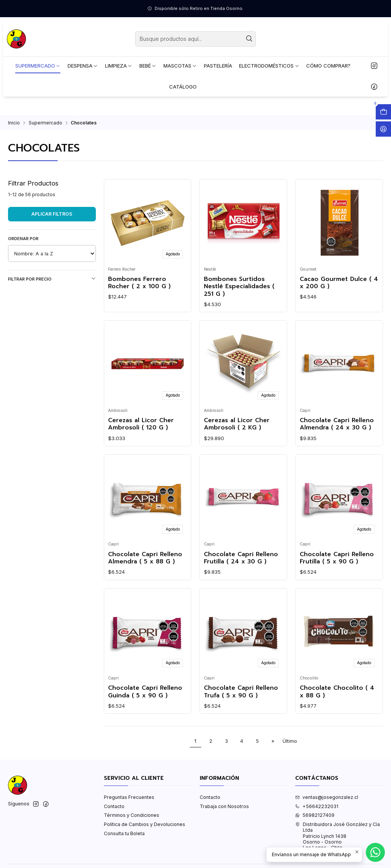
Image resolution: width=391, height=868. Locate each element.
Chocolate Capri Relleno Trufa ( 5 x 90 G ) (241, 692)
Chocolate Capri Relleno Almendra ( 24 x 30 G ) (337, 424)
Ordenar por (23, 239)
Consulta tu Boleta (124, 833)
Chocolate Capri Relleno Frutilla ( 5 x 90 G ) (337, 558)
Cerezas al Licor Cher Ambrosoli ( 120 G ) (141, 424)
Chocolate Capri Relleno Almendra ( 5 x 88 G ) (145, 558)
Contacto (114, 806)
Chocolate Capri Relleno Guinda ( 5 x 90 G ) (145, 692)
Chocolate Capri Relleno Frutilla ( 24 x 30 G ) (241, 558)
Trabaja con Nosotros (224, 806)
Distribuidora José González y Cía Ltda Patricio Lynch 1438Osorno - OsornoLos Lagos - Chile (338, 836)
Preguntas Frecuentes (129, 797)
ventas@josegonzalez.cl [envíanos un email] (327, 797)
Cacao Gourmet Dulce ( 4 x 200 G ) (339, 283)
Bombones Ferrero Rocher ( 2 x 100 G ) (139, 283)
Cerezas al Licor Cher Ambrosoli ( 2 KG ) (237, 424)
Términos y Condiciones (132, 815)
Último (290, 741)
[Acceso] (383, 129)
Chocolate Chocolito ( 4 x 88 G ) (337, 692)
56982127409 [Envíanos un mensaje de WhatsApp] (315, 815)
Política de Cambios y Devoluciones (145, 824)
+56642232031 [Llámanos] (317, 806)
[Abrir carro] (383, 112)
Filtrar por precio (52, 279)
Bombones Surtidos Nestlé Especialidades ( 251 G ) (239, 287)
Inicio (14, 123)
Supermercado (45, 123)
